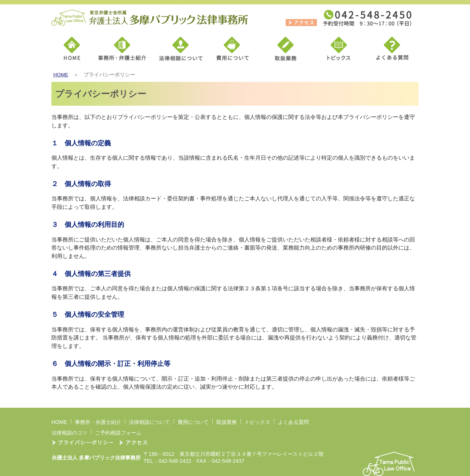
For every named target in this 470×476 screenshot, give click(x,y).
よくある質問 (293, 422)
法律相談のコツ (69, 433)
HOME (61, 75)
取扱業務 (227, 422)
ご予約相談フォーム (118, 433)
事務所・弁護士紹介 (98, 422)
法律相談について (149, 422)
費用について (193, 422)
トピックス (257, 422)
